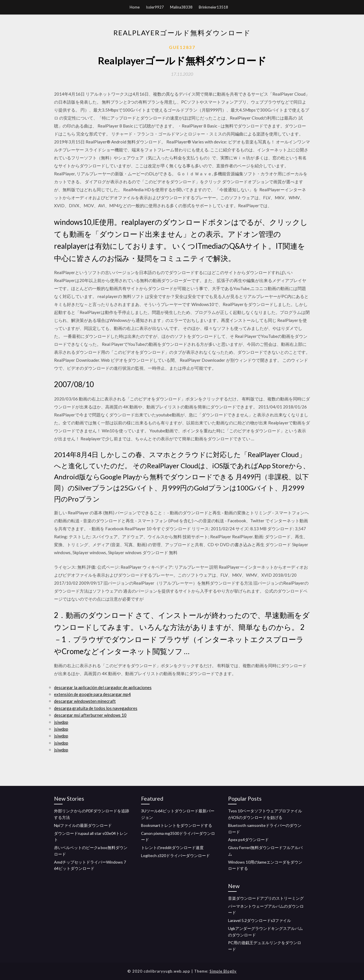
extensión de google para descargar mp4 (92, 694)
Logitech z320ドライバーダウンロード (175, 855)
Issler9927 (155, 7)
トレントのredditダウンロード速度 (172, 848)
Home (135, 7)
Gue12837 (182, 47)
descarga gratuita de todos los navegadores (96, 708)
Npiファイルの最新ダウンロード (83, 825)
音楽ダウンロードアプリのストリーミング (266, 898)
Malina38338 (181, 7)
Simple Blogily (223, 971)
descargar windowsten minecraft (85, 701)
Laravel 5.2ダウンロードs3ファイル (259, 920)
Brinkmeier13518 (213, 7)
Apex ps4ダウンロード (248, 840)
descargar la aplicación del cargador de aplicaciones (103, 687)
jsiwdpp (61, 722)
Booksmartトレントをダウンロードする (177, 825)
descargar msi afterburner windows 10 (90, 715)
